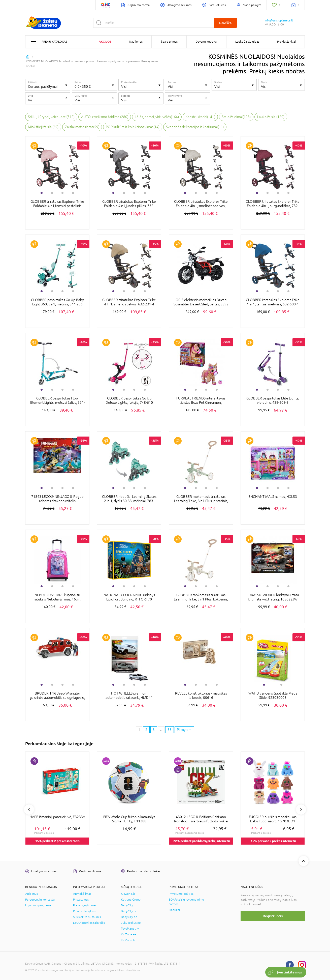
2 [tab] (52, 193)
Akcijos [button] (105, 41)
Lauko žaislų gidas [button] (247, 42)
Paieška (225, 23)
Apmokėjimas (82, 894)
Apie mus (31, 894)
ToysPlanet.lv (130, 929)
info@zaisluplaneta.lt (279, 20)
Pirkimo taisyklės (84, 911)
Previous (29, 810)
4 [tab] (73, 193)
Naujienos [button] (136, 42)
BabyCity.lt (128, 905)
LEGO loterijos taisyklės (89, 923)
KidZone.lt (128, 894)
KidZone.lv (128, 940)
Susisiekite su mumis (87, 917)
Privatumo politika (181, 894)
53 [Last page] (170, 730)
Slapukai (174, 910)
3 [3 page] (154, 730)
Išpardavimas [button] (169, 42)
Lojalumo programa (38, 905)
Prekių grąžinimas (85, 905)
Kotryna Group (131, 900)
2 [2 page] (146, 730)
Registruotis (273, 916)
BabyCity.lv (128, 911)
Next (301, 810)
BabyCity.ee (129, 917)
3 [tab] (62, 193)
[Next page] (184, 730)
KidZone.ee (129, 934)
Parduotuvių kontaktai (40, 900)
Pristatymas (81, 900)
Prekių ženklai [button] (286, 42)
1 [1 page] (139, 730)
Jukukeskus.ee (131, 923)
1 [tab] (42, 193)
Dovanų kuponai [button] (206, 42)
